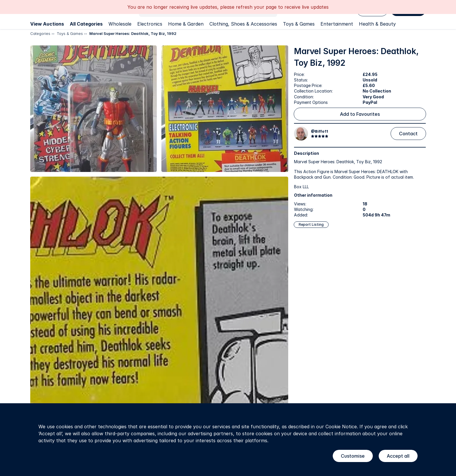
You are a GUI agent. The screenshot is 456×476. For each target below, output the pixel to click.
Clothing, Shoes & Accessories (243, 24)
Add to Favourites (360, 114)
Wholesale (120, 24)
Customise (353, 456)
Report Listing (311, 224)
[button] (93, 109)
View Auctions (47, 24)
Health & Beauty (377, 24)
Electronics (150, 24)
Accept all (398, 456)
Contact (408, 134)
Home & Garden (186, 24)
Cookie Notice (341, 427)
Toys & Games (299, 24)
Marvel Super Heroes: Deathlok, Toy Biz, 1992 (133, 33)
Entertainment (337, 24)
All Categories (86, 24)
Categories (40, 33)
